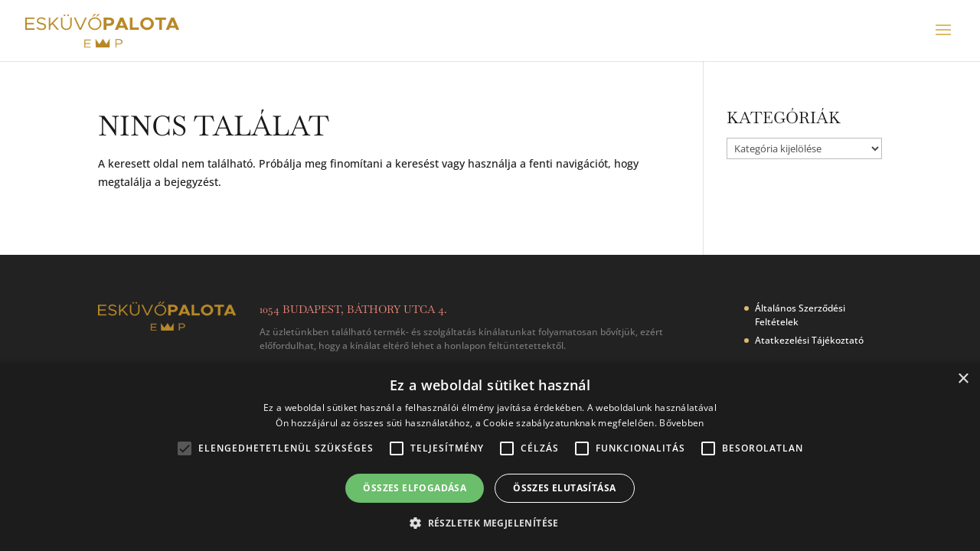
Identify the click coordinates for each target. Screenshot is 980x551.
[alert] (490, 457)
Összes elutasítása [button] (564, 488)
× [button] (963, 379)
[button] (490, 523)
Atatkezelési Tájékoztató (809, 340)
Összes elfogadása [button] (415, 488)
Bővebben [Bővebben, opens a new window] (681, 423)
